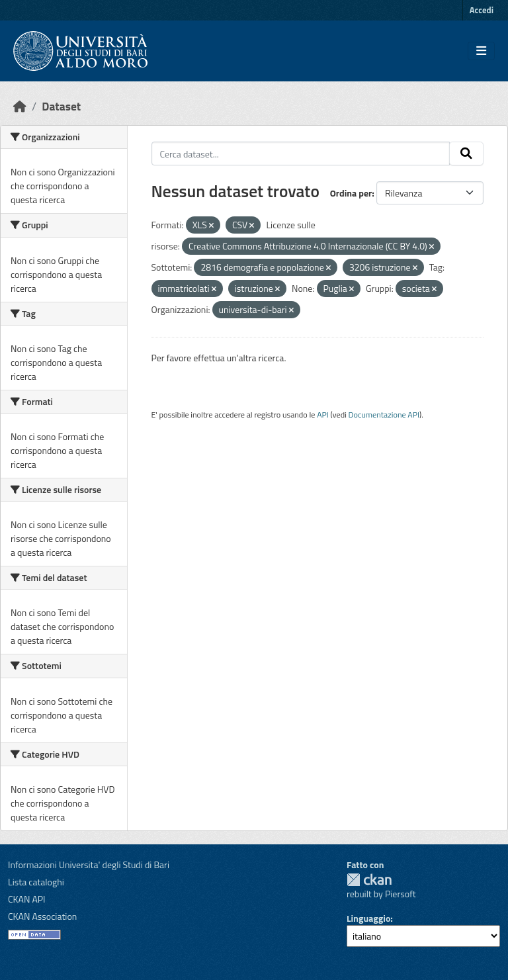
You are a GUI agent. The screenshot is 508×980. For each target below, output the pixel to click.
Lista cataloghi (36, 882)
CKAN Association (42, 916)
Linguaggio (368, 918)
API (323, 415)
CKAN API (27, 899)
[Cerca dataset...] (301, 154)
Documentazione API (384, 415)
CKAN (369, 880)
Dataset (61, 106)
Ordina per (351, 193)
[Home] (20, 106)
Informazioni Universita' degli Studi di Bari (89, 865)
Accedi (482, 10)
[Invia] (466, 154)
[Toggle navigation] (481, 51)
